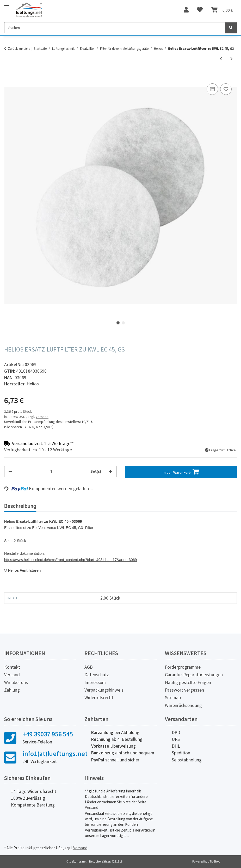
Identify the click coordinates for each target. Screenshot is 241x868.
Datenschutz (97, 675)
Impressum (95, 682)
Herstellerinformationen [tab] (112, 506)
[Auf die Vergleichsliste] (212, 89)
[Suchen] (115, 28)
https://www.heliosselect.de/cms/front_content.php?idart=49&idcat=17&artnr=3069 (70, 560)
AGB (89, 667)
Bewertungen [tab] (60, 506)
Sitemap (173, 698)
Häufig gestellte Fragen (188, 682)
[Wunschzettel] (200, 10)
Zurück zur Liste (19, 49)
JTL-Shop (214, 861)
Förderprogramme (183, 667)
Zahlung (12, 690)
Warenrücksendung (183, 705)
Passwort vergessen (184, 690)
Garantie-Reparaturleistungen (194, 675)
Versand (42, 417)
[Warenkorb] (222, 10)
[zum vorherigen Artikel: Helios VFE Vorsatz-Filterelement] (221, 59)
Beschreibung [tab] (20, 506)
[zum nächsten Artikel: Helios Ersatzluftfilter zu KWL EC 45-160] (231, 59)
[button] (186, 10)
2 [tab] (123, 323)
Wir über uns (16, 682)
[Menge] (51, 472)
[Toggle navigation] (7, 3)
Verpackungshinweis (104, 690)
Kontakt (12, 667)
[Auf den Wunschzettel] (226, 89)
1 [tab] (118, 323)
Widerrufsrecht (99, 698)
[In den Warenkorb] (8, 76)
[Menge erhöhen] (110, 472)
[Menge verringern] (10, 472)
